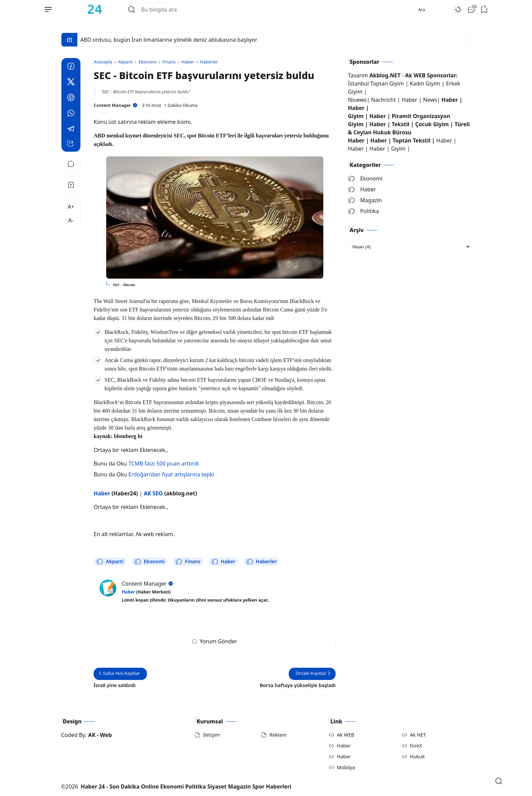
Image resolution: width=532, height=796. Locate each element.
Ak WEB (346, 735)
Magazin (365, 200)
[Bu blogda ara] (273, 10)
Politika (364, 211)
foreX (416, 746)
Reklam (278, 735)
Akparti (110, 562)
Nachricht (384, 100)
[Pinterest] (71, 98)
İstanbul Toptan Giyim (376, 83)
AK (92, 735)
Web (106, 735)
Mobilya (346, 767)
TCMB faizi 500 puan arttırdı (164, 463)
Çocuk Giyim (432, 124)
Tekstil (400, 124)
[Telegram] (71, 130)
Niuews (357, 100)
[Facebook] (71, 67)
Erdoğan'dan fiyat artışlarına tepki (171, 474)
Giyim (356, 116)
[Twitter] (71, 83)
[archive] (410, 247)
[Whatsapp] (71, 114)
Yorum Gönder (215, 641)
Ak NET (418, 735)
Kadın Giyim (425, 83)
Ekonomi (149, 562)
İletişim (211, 735)
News (430, 100)
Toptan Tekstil (411, 140)
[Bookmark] (71, 185)
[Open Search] (499, 781)
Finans (188, 562)
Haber (223, 562)
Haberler (262, 562)
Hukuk (417, 756)
